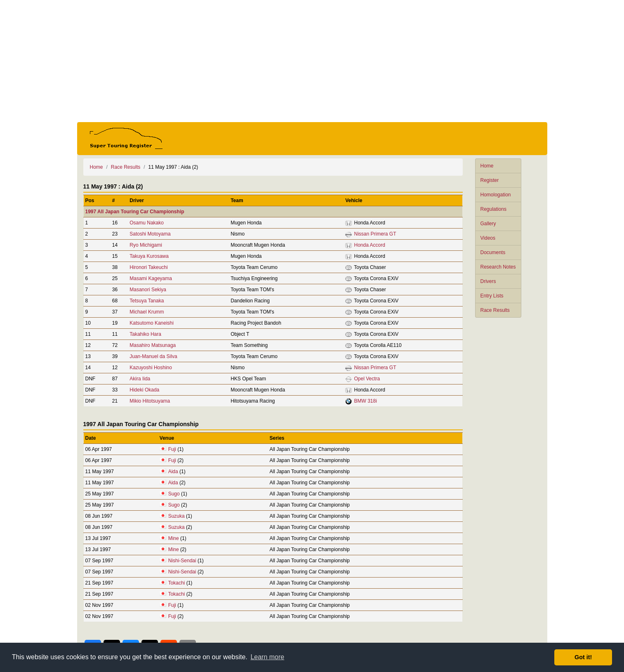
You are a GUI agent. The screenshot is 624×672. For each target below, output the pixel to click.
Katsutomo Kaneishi (152, 323)
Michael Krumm (147, 312)
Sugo (174, 494)
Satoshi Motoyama (150, 234)
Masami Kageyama (151, 278)
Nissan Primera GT (375, 234)
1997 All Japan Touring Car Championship (135, 212)
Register (490, 180)
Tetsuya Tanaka (147, 301)
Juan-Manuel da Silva (153, 356)
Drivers (488, 281)
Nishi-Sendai (182, 561)
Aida (173, 472)
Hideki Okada (144, 390)
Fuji (172, 449)
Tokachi (177, 583)
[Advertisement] (312, 61)
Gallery (488, 224)
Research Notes (498, 267)
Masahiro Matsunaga (153, 345)
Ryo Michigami (146, 245)
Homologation (496, 195)
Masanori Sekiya (148, 290)
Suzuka (177, 516)
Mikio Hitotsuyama (150, 401)
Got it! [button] (583, 657)
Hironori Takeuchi (149, 267)
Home (487, 166)
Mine (174, 538)
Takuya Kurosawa (149, 256)
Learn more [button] (267, 657)
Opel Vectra (367, 379)
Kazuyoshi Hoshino (151, 368)
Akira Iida (140, 379)
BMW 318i (365, 401)
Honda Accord (369, 245)
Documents (493, 252)
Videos (488, 238)
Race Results (495, 310)
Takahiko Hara (145, 334)
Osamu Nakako (147, 223)
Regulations (493, 209)
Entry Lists (492, 296)
